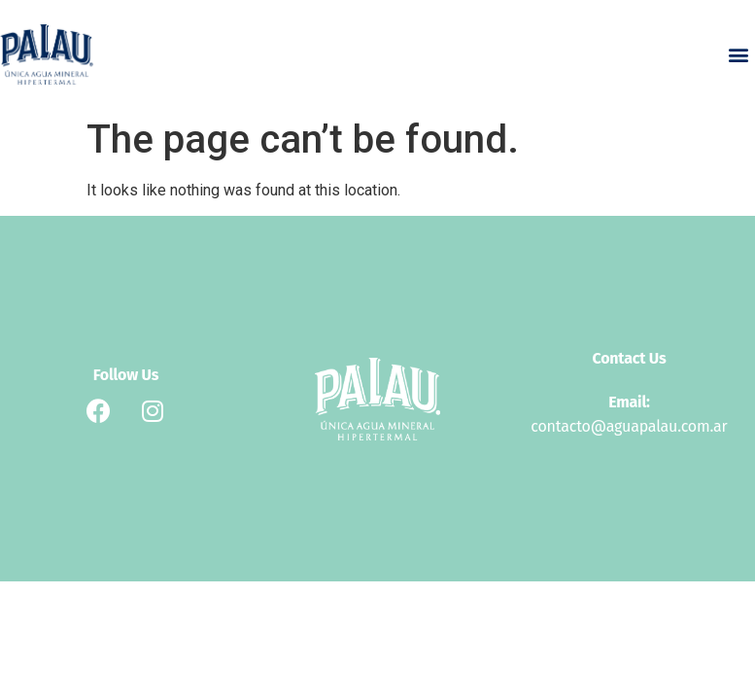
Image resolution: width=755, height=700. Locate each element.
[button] (739, 55)
